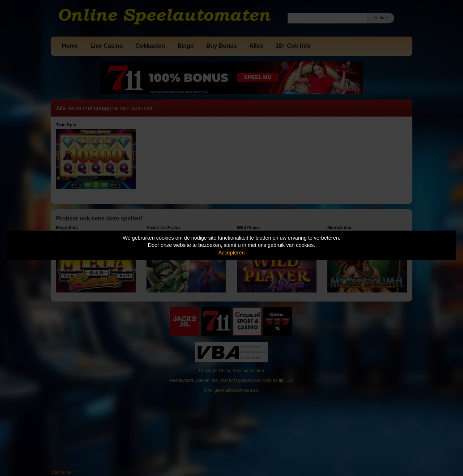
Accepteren (232, 253)
